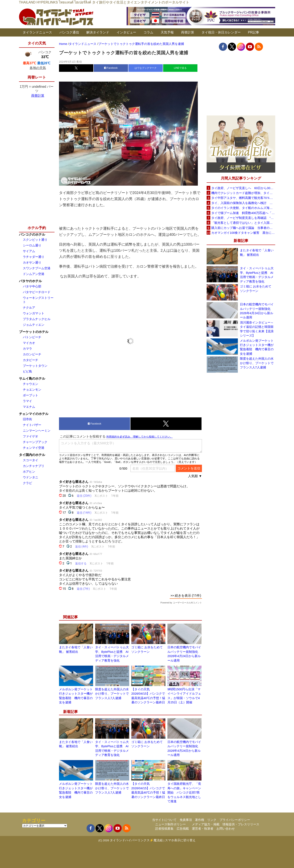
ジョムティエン (34, 325)
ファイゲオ (31, 436)
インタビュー (126, 32)
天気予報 (167, 32)
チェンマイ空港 (34, 448)
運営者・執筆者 (203, 829)
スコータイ (31, 460)
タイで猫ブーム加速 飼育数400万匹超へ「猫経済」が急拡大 (243, 213)
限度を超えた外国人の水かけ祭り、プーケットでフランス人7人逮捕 (112, 694)
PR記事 (254, 32)
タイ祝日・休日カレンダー (221, 32)
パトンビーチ (32, 337)
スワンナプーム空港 (37, 268)
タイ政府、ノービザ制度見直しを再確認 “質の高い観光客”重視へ (243, 218)
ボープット (31, 395)
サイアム (29, 251)
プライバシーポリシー (235, 820)
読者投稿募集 (164, 829)
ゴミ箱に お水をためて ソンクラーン (256, 288)
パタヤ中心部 (32, 286)
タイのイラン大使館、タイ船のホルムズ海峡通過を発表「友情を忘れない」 (243, 208)
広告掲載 (183, 829)
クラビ (27, 483)
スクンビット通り (35, 240)
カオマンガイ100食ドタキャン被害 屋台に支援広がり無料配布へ (243, 233)
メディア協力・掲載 (206, 824)
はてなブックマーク (146, 68)
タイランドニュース (37, 32)
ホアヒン (29, 472)
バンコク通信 (69, 32)
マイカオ (29, 343)
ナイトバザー (32, 425)
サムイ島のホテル (32, 379)
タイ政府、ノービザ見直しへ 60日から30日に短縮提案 (243, 188)
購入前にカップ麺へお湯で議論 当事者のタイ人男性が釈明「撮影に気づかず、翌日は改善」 (243, 228)
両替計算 (188, 32)
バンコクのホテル (32, 234)
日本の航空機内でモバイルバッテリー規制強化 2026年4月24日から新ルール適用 (257, 311)
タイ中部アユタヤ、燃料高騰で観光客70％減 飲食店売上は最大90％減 (243, 198)
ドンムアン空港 (34, 274)
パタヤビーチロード (37, 292)
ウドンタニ (31, 477)
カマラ (27, 349)
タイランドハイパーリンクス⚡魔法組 (136, 840)
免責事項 (186, 820)
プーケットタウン (35, 366)
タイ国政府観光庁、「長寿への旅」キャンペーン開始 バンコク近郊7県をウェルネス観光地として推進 (184, 792)
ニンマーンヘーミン (37, 431)
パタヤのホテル (30, 281)
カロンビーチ (32, 354)
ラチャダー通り (34, 257)
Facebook (111, 68)
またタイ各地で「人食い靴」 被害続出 (257, 252)
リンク (212, 820)
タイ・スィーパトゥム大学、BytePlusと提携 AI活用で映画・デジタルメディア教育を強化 (257, 275)
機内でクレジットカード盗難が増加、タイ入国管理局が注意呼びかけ (243, 193)
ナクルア (29, 308)
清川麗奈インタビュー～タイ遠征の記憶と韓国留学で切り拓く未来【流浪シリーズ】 (257, 329)
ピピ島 (27, 371)
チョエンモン (32, 390)
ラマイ (27, 401)
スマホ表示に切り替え (180, 840)
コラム (148, 32)
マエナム (29, 407)
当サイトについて (164, 820)
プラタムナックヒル (37, 319)
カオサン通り (32, 262)
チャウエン (31, 384)
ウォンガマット (34, 313)
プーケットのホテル (34, 332)
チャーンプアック (35, 442)
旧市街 (27, 419)
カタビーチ (31, 360)
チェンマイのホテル (34, 414)
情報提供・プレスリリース (241, 824)
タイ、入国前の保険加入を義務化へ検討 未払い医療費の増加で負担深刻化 (243, 203)
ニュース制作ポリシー (170, 824)
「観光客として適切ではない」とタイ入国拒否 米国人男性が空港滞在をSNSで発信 (243, 223)
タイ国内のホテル (32, 455)
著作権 (200, 820)
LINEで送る (180, 68)
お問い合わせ (226, 829)
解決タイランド (98, 32)
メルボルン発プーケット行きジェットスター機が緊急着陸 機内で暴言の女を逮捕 (257, 347)
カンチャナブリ (34, 466)
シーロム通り (32, 245)
